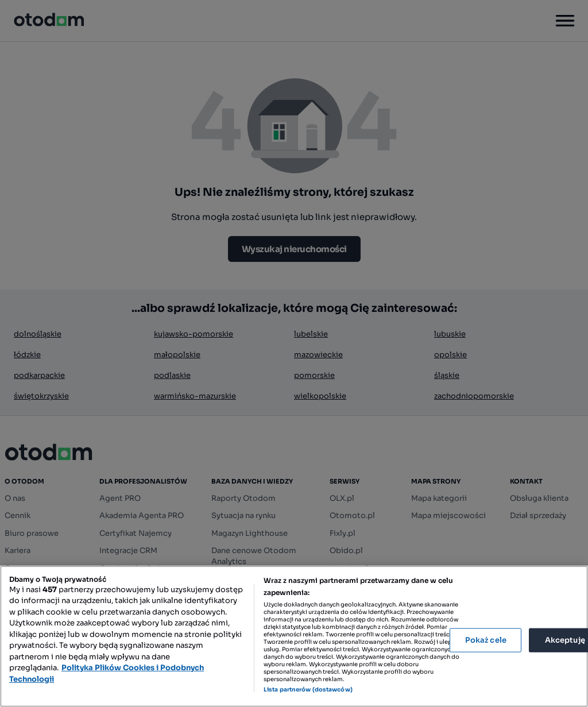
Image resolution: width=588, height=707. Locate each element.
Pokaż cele (486, 640)
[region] (294, 636)
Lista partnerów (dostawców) (308, 689)
